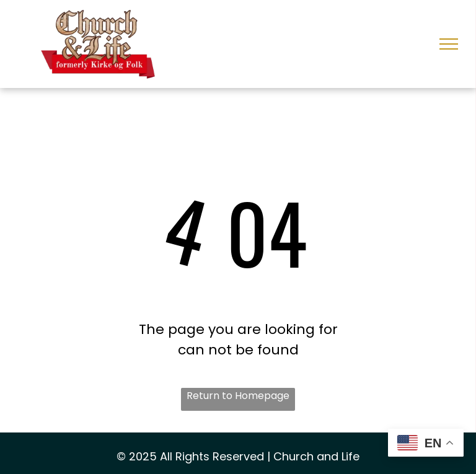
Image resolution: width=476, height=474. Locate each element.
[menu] (449, 44)
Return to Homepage (238, 396)
